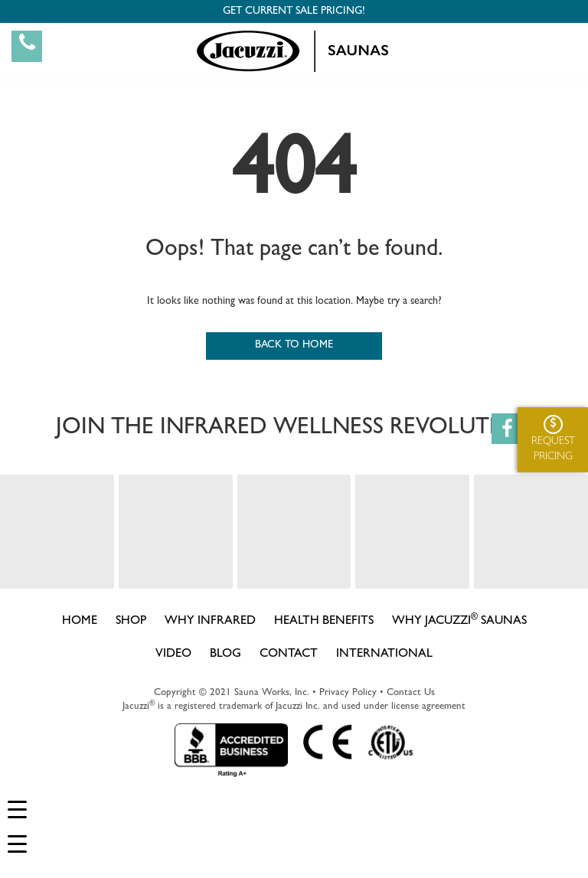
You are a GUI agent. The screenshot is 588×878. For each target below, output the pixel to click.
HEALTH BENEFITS (324, 622)
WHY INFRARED (210, 622)
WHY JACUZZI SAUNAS (459, 620)
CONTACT (289, 654)
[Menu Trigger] (17, 810)
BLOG (225, 654)
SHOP (131, 622)
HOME (80, 622)
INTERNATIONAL (384, 654)
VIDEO (173, 654)
